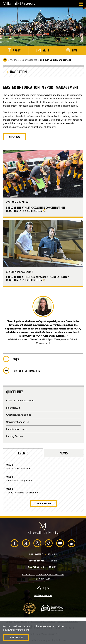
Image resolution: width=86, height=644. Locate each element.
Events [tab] (23, 453)
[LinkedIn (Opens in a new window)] (71, 543)
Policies (52, 554)
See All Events (43, 503)
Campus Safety (36, 567)
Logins (53, 561)
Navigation (18, 72)
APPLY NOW (15, 137)
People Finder (37, 561)
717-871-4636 (43, 579)
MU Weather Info (43, 595)
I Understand (16, 637)
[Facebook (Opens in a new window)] (15, 543)
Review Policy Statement (16, 630)
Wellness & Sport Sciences (24, 60)
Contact (53, 567)
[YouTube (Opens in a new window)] (60, 543)
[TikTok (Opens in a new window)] (49, 543)
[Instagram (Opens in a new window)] (37, 543)
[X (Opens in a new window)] (26, 543)
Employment (36, 554)
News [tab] (64, 453)
